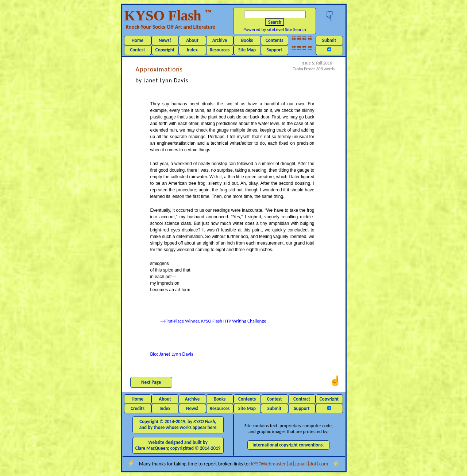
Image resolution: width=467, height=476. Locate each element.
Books (247, 40)
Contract (302, 399)
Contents (274, 40)
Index (192, 50)
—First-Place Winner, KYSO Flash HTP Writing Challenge (213, 321)
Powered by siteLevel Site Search (275, 29)
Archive (220, 40)
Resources (220, 50)
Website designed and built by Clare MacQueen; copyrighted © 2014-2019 (178, 445)
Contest (137, 50)
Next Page (151, 382)
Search (275, 22)
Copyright (165, 50)
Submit (329, 40)
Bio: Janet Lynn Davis (172, 354)
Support (274, 50)
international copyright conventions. (288, 445)
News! (165, 40)
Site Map (247, 50)
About (192, 40)
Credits (138, 408)
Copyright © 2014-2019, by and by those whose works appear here (178, 424)
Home (138, 40)
